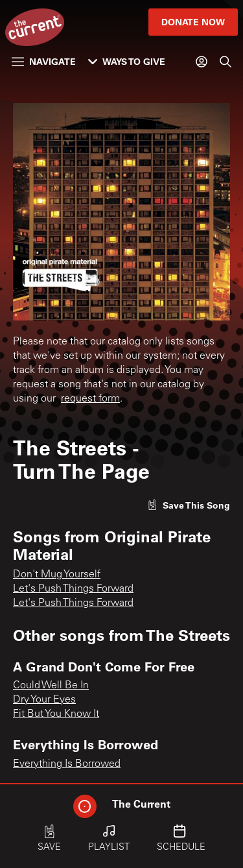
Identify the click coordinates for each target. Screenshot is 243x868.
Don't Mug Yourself (57, 575)
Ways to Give (127, 61)
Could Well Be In (51, 686)
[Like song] (189, 505)
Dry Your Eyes (44, 700)
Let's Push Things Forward (73, 589)
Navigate (44, 61)
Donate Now (193, 22)
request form (90, 399)
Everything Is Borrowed (67, 764)
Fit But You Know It (56, 714)
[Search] (226, 62)
